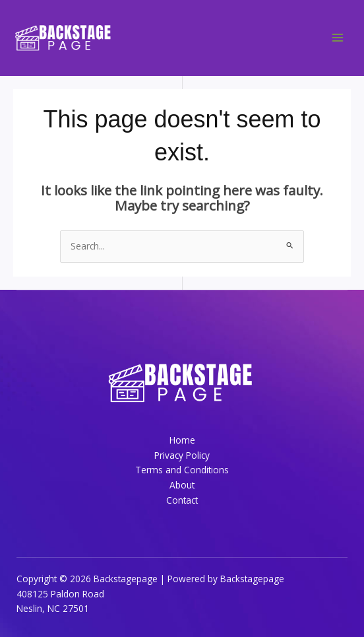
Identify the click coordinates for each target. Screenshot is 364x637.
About (182, 485)
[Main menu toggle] (338, 38)
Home (182, 440)
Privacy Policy (182, 455)
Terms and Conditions (182, 470)
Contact (182, 500)
